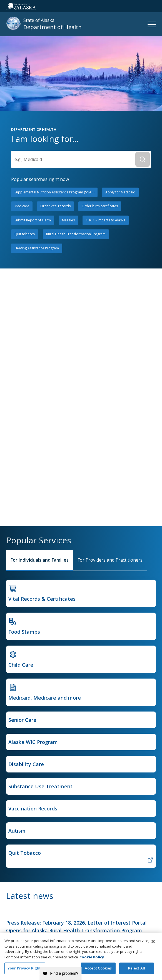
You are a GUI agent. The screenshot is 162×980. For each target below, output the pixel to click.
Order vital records (55, 206)
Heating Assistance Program (37, 248)
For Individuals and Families (40, 560)
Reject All (137, 968)
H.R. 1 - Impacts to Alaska (106, 220)
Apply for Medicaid (120, 192)
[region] (81, 956)
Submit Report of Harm (33, 220)
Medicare (22, 206)
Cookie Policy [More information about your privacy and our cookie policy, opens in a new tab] (92, 957)
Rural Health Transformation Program (76, 234)
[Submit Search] (143, 159)
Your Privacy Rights (25, 968)
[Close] (153, 941)
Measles (68, 220)
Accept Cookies (98, 968)
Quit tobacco (25, 234)
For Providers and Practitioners (110, 560)
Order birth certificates (100, 206)
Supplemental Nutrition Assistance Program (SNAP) (54, 192)
